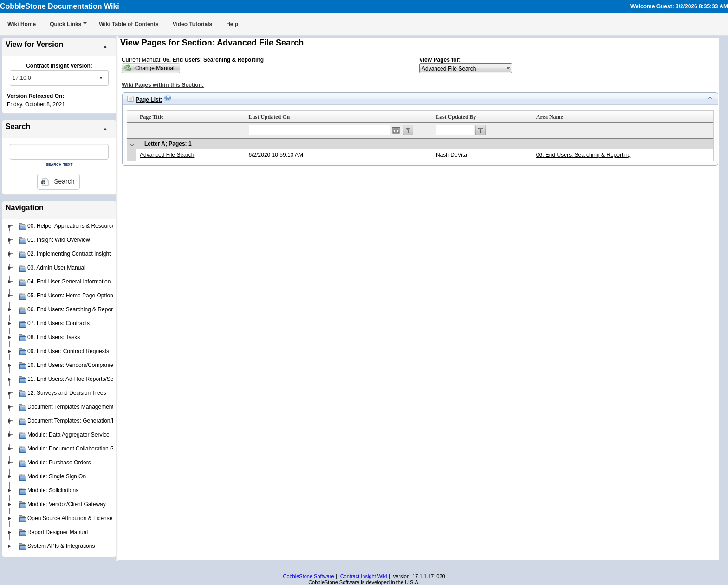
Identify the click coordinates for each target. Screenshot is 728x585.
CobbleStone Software (308, 576)
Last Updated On (270, 117)
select (101, 78)
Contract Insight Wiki (364, 576)
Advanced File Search (167, 155)
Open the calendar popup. (396, 130)
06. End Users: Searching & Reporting (583, 155)
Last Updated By (456, 117)
